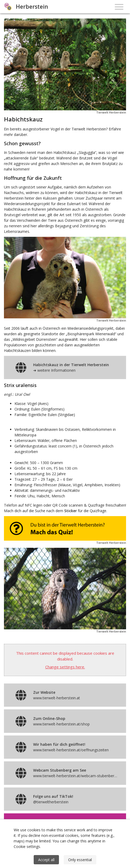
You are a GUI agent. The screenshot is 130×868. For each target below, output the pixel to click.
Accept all (46, 860)
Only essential (80, 860)
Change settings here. (65, 667)
